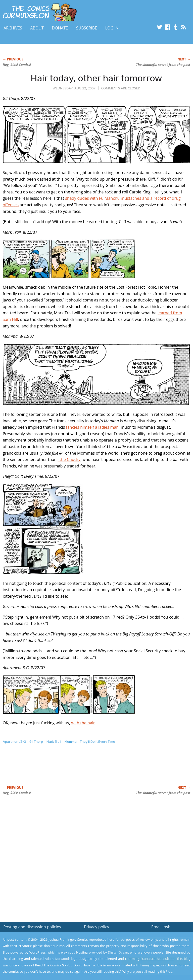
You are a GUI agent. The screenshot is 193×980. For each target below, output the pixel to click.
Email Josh (161, 927)
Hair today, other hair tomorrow (96, 78)
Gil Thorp (36, 742)
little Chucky (69, 459)
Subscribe (87, 28)
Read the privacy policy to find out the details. (148, 949)
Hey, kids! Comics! (17, 65)
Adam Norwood (57, 959)
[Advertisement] (62, 770)
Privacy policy (96, 927)
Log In (112, 28)
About (37, 28)
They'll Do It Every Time (98, 742)
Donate (60, 28)
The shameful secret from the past (163, 65)
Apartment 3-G (14, 742)
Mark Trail (54, 742)
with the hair (83, 723)
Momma (71, 742)
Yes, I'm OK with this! (150, 961)
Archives (13, 28)
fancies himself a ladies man (92, 427)
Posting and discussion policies (32, 927)
